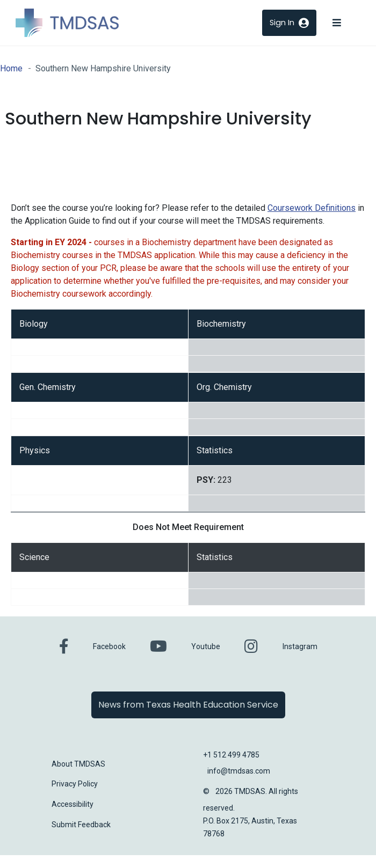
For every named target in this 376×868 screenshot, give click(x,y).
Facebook (109, 646)
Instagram (300, 646)
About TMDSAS (78, 764)
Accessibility (73, 804)
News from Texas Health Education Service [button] (188, 705)
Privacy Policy (75, 784)
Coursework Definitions (312, 208)
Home (11, 68)
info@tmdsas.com (239, 771)
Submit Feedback (81, 825)
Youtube (206, 646)
